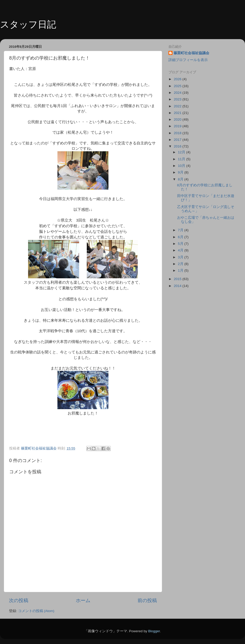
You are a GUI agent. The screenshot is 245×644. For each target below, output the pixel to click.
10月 (182, 166)
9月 (181, 172)
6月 (181, 237)
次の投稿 (19, 600)
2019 (178, 126)
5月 (181, 244)
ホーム (83, 600)
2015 (178, 279)
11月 (182, 159)
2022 (178, 106)
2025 (178, 86)
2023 (178, 99)
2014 (178, 286)
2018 (178, 133)
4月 (181, 250)
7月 (181, 230)
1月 (181, 271)
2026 (178, 79)
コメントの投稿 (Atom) (36, 611)
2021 (178, 113)
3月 (181, 257)
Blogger (154, 631)
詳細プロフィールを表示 (188, 60)
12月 (182, 152)
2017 (178, 140)
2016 (178, 146)
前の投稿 (147, 600)
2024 (178, 93)
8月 (181, 179)
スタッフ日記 (28, 24)
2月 (181, 264)
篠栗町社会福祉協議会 (191, 53)
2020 (178, 119)
